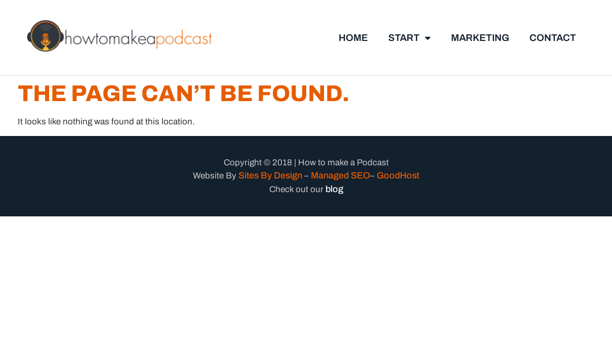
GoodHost (398, 175)
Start (410, 38)
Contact (553, 38)
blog (334, 189)
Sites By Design (270, 175)
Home (353, 38)
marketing (480, 38)
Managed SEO (340, 175)
